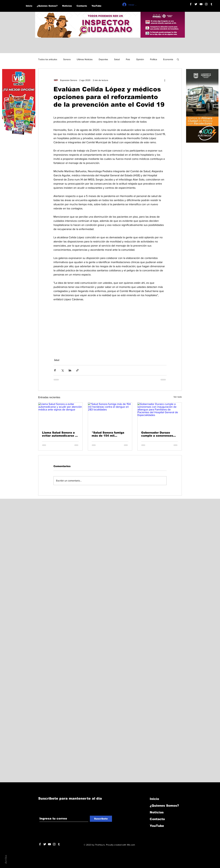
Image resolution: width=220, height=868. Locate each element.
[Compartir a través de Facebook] (55, 370)
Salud (117, 59)
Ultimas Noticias (85, 59)
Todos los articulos (48, 59)
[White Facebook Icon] (40, 844)
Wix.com (131, 845)
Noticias (157, 812)
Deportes (103, 59)
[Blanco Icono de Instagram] (206, 4)
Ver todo (178, 397)
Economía (168, 59)
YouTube (157, 826)
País (128, 59)
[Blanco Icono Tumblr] (211, 4)
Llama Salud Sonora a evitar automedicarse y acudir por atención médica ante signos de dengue (59, 434)
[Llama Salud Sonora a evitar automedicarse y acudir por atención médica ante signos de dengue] (60, 415)
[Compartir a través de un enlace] (77, 370)
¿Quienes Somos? (164, 806)
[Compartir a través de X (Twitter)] (62, 370)
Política (154, 59)
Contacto (157, 819)
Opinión (140, 59)
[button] (178, 59)
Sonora (67, 59)
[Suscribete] (101, 819)
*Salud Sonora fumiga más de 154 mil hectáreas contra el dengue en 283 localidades (108, 434)
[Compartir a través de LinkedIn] (70, 370)
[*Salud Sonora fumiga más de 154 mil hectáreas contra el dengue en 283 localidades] (110, 415)
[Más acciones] (165, 80)
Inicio (154, 799)
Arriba (6, 859)
